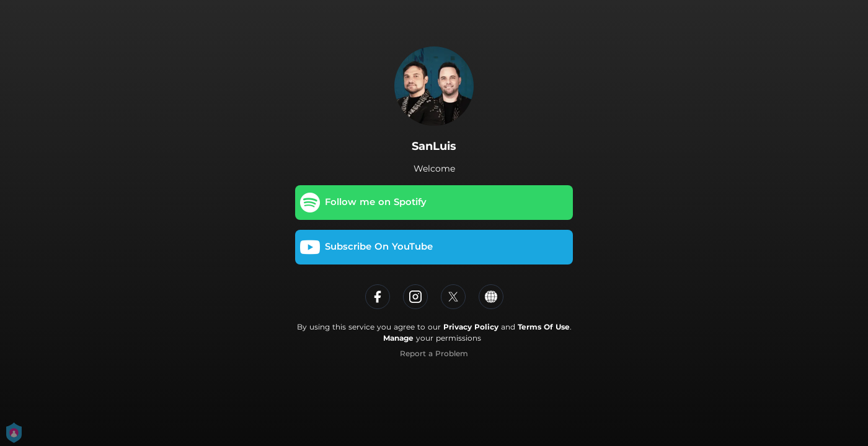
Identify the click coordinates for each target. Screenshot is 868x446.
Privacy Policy (471, 327)
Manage (398, 338)
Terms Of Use (544, 327)
